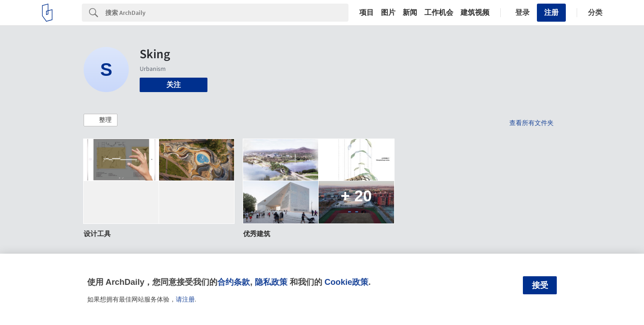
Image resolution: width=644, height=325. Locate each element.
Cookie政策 (346, 282)
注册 (551, 12)
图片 (388, 13)
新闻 (410, 13)
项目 (367, 13)
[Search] (227, 13)
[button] (101, 120)
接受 (540, 285)
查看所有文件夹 (531, 123)
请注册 (185, 299)
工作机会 (439, 13)
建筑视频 (475, 13)
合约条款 (234, 282)
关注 (174, 85)
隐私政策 (271, 282)
